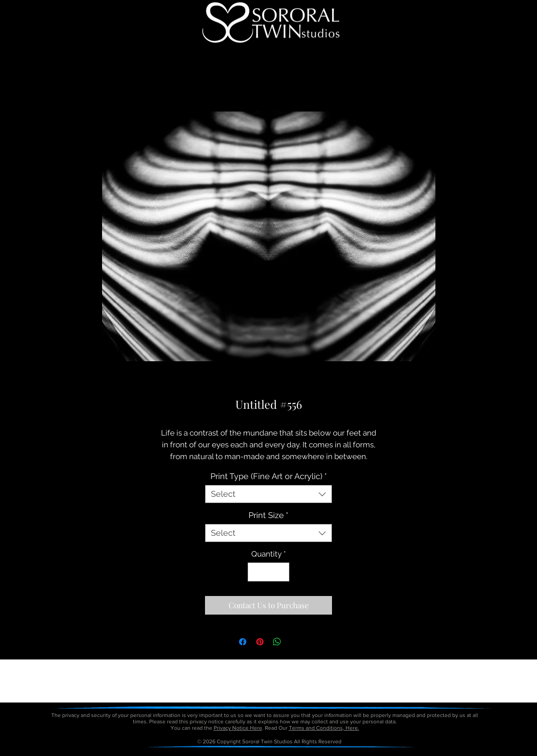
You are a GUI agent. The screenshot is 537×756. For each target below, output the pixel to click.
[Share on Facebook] (243, 642)
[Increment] (282, 572)
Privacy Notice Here (238, 728)
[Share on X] (294, 642)
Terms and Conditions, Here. (324, 728)
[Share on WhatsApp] (277, 642)
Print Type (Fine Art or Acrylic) (269, 476)
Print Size (268, 515)
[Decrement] (256, 572)
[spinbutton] (269, 572)
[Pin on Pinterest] (260, 642)
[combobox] (268, 494)
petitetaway (300, 753)
